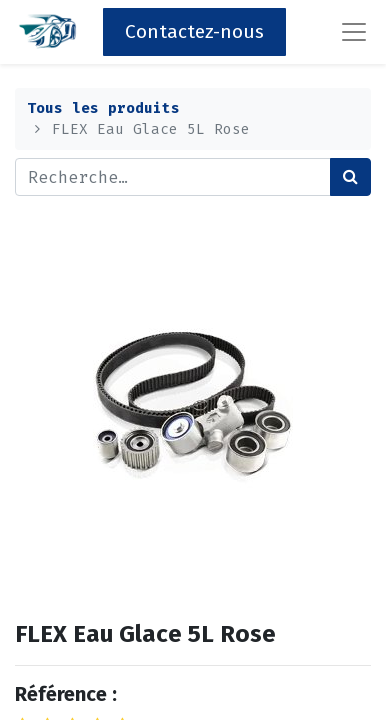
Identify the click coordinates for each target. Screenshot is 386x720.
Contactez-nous (194, 31)
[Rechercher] (350, 177)
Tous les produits (103, 108)
